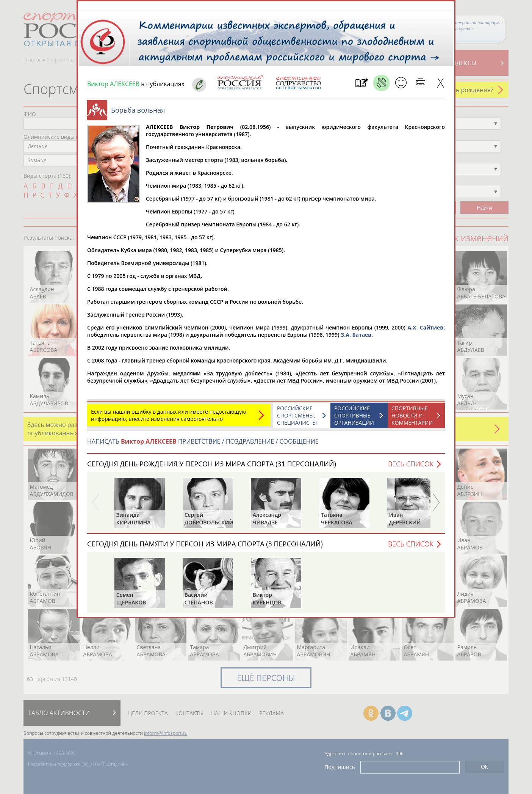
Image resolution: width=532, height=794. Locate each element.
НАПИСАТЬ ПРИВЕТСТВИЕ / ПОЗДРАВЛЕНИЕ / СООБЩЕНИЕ (203, 445)
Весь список (411, 468)
